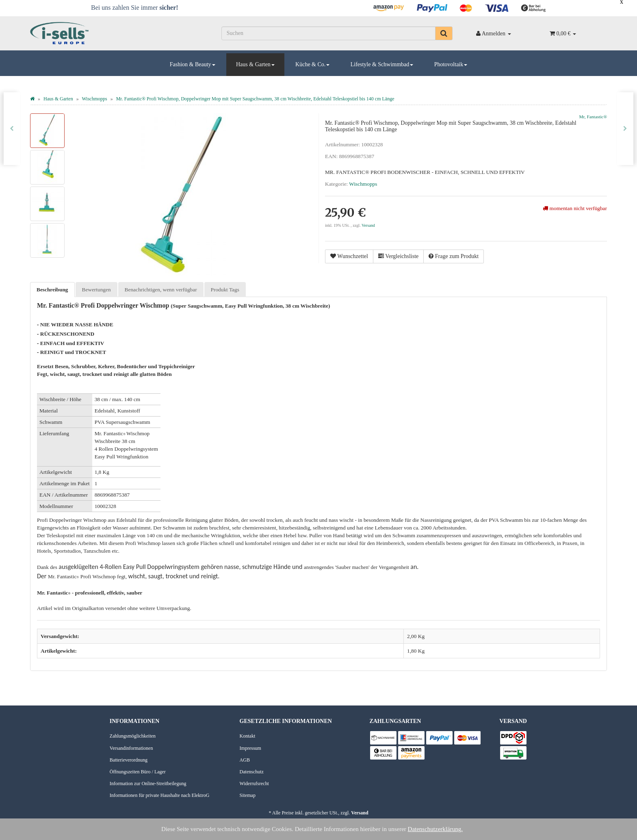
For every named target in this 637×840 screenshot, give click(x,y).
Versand (368, 225)
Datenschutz (252, 772)
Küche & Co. (312, 64)
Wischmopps (363, 184)
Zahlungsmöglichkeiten (133, 736)
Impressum (250, 748)
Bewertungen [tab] (96, 290)
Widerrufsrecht (254, 784)
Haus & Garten (255, 64)
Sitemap (248, 795)
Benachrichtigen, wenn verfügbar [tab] (161, 290)
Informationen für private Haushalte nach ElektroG (160, 795)
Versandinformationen (131, 748)
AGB (245, 760)
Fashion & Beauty (193, 64)
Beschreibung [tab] (52, 290)
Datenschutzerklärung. (435, 829)
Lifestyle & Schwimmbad (382, 64)
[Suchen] (329, 33)
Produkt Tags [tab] (225, 290)
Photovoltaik (451, 64)
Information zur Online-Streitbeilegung (148, 784)
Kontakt (248, 736)
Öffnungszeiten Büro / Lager (138, 772)
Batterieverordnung (129, 760)
